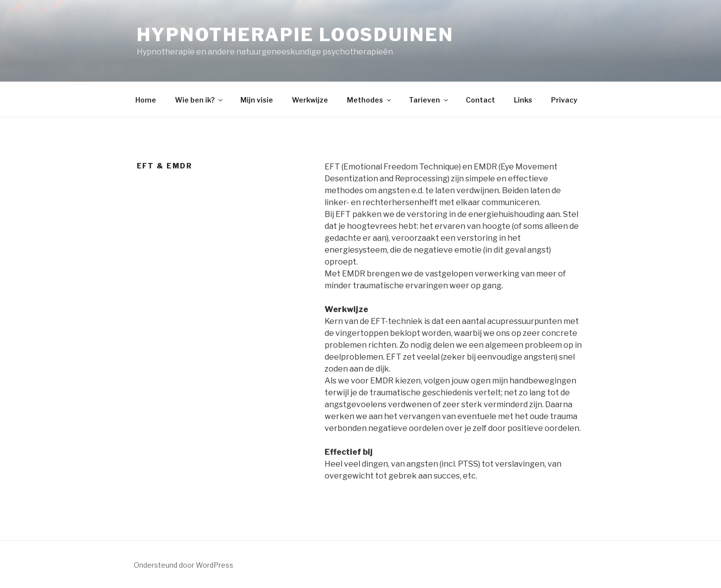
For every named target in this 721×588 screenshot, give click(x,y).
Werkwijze (310, 100)
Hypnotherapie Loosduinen (295, 35)
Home (146, 100)
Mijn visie (257, 100)
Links (523, 100)
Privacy (564, 100)
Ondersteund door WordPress (184, 565)
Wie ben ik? (199, 100)
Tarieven (429, 100)
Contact (480, 100)
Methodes (370, 100)
